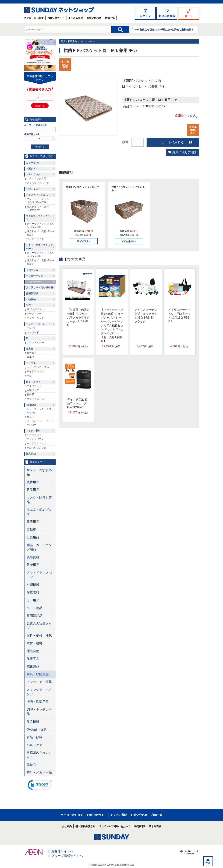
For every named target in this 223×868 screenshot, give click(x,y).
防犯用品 (33, 565)
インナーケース (89, 41)
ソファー (31, 305)
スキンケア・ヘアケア (39, 692)
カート (189, 16)
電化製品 (33, 666)
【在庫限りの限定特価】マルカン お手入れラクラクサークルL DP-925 (78, 318)
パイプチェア (34, 386)
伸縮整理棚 (32, 293)
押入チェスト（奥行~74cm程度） (38, 208)
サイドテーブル (35, 371)
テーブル (31, 363)
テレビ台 (32, 328)
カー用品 (33, 600)
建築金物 (33, 651)
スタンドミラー (35, 343)
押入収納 (31, 454)
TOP (208, 863)
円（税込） (79, 346)
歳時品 (31, 765)
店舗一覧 (110, 18)
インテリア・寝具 (39, 682)
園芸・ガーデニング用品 (39, 547)
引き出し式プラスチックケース (39, 247)
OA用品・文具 (37, 729)
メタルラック (33, 174)
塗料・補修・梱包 (39, 636)
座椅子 (30, 394)
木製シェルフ (33, 168)
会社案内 (67, 826)
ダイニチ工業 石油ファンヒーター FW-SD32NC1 (78, 403)
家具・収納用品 (69, 41)
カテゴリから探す (34, 18)
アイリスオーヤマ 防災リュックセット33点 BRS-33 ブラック (146, 316)
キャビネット (34, 435)
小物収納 (31, 299)
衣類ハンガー (33, 270)
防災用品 (33, 490)
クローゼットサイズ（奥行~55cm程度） (40, 225)
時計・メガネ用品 (39, 772)
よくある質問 (76, 18)
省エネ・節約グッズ (39, 512)
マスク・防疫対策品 (39, 500)
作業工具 (33, 659)
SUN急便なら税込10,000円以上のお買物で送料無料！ (164, 30)
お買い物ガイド (56, 18)
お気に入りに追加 (185, 152)
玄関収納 (31, 405)
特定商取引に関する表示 (148, 826)
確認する (40, 106)
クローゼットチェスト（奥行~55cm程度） (39, 201)
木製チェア (33, 390)
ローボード (33, 332)
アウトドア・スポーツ (39, 575)
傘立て (30, 417)
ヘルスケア (34, 745)
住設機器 (33, 722)
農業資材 (33, 557)
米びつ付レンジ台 (37, 448)
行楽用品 (33, 537)
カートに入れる (173, 142)
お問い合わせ (94, 18)
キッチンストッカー (38, 443)
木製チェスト (33, 189)
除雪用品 (33, 522)
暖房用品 (33, 482)
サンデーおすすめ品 (39, 472)
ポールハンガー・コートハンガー (40, 423)
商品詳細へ (84, 241)
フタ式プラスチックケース (39, 218)
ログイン (145, 16)
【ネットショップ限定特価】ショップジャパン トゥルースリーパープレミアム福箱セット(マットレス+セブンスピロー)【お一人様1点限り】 (112, 325)
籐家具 (30, 349)
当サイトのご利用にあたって (115, 826)
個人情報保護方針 (85, 826)
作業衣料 (33, 592)
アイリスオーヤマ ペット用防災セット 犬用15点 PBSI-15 (179, 316)
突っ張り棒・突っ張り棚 (39, 287)
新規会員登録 (167, 16)
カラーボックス (34, 163)
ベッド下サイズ (35, 239)
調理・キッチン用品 (39, 712)
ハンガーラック (34, 276)
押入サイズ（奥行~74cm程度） (40, 233)
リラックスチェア (37, 399)
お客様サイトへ (62, 851)
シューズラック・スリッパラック (40, 411)
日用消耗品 (34, 616)
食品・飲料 (34, 737)
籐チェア (32, 353)
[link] (40, 786)
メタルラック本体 (37, 178)
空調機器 (33, 585)
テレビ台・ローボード (38, 324)
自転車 (31, 530)
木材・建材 (34, 643)
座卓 (29, 376)
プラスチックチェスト (38, 195)
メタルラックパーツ (38, 183)
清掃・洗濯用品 (38, 702)
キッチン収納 (33, 431)
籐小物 (30, 357)
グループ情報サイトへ (67, 856)
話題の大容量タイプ (39, 626)
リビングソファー (37, 309)
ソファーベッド (35, 318)
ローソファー (34, 313)
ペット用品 (34, 608)
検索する (40, 147)
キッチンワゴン (35, 439)
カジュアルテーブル (38, 367)
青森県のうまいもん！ (39, 755)
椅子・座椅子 (33, 382)
